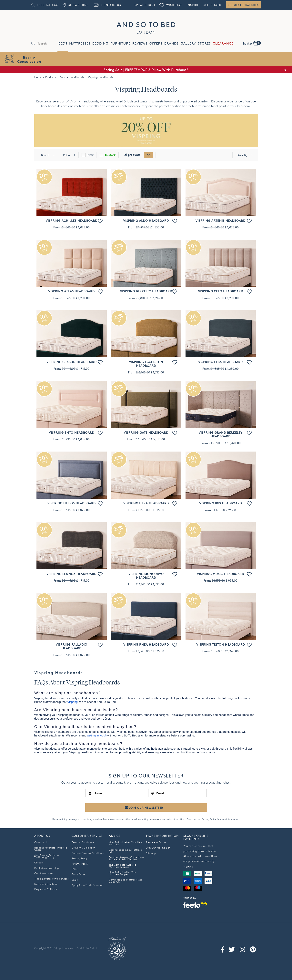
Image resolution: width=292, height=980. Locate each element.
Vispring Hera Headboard (146, 503)
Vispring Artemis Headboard (221, 221)
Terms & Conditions (83, 842)
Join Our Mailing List (158, 848)
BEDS (63, 43)
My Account (145, 5)
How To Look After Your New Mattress (126, 843)
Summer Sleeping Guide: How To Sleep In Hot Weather (126, 858)
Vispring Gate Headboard (146, 433)
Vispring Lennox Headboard (71, 574)
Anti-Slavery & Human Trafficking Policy (47, 856)
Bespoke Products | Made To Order (51, 849)
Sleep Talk (212, 5)
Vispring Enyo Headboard (72, 433)
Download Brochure (46, 884)
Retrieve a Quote (156, 842)
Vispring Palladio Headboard (71, 646)
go (148, 155)
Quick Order (79, 874)
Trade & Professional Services (51, 879)
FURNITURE (120, 43)
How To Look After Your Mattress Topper (123, 873)
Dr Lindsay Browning (47, 868)
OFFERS (156, 43)
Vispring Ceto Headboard (221, 291)
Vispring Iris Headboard (221, 503)
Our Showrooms (44, 873)
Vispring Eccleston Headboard (146, 364)
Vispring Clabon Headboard (72, 362)
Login (75, 880)
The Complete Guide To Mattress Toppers (122, 866)
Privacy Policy (209, 819)
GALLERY (188, 43)
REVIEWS (140, 43)
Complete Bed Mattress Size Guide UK (125, 881)
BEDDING (100, 43)
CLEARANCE (223, 43)
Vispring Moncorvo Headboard (146, 576)
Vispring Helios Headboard (72, 503)
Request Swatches (243, 5)
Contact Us (107, 5)
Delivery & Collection (83, 848)
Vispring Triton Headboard (221, 645)
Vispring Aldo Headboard (146, 221)
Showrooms (76, 5)
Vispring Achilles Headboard (72, 221)
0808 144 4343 (45, 5)
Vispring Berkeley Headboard (146, 291)
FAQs (75, 869)
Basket (252, 43)
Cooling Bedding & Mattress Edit (125, 851)
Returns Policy (80, 864)
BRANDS (171, 43)
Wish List (171, 5)
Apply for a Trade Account (87, 885)
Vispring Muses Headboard (221, 574)
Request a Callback (46, 889)
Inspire (193, 5)
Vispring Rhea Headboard (146, 645)
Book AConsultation (29, 59)
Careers (39, 862)
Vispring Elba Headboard (221, 362)
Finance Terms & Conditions (88, 853)
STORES (204, 43)
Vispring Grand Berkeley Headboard (221, 434)
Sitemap (151, 853)
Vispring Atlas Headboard (71, 291)
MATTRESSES (80, 43)
